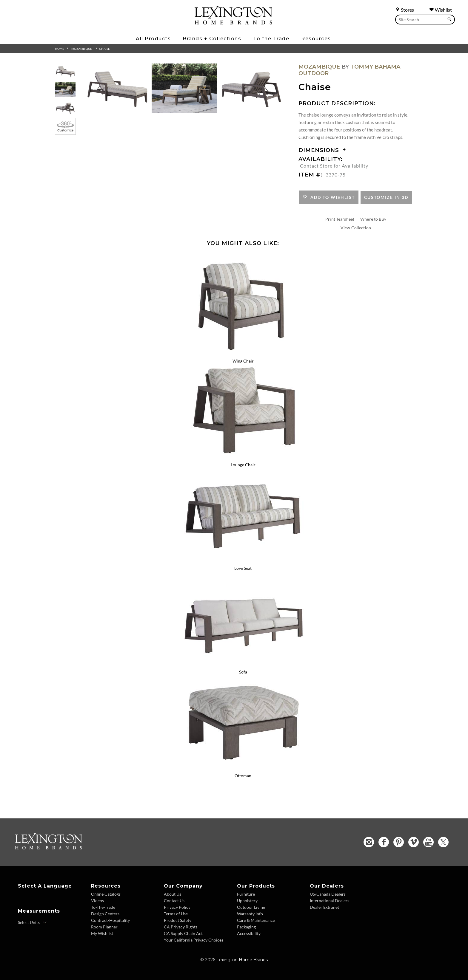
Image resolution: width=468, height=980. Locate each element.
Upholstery (247, 901)
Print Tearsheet (340, 219)
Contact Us (174, 901)
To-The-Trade (103, 907)
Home (60, 49)
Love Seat (243, 568)
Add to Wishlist (331, 197)
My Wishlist (102, 933)
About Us (173, 894)
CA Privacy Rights (181, 927)
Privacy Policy (177, 907)
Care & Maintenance (256, 920)
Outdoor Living (251, 907)
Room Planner (104, 927)
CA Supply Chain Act (183, 933)
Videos (97, 901)
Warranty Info (250, 914)
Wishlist (441, 10)
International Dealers (330, 901)
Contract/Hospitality (110, 920)
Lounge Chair (243, 465)
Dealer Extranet (324, 907)
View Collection (356, 228)
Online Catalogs (106, 894)
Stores (405, 10)
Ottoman (243, 776)
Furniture (246, 894)
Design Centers (105, 914)
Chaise (104, 49)
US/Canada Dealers (328, 894)
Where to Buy (373, 219)
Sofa (243, 672)
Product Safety (178, 920)
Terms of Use (176, 914)
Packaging (246, 927)
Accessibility (249, 933)
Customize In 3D (386, 197)
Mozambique (82, 49)
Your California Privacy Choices (194, 940)
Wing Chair (243, 361)
